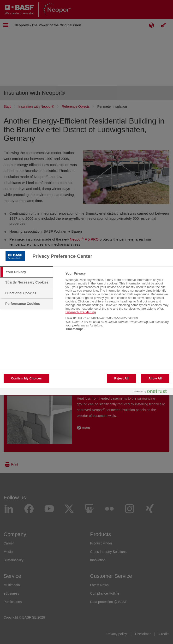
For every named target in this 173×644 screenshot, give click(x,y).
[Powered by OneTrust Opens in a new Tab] (152, 392)
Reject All (121, 378)
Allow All (155, 378)
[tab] (27, 272)
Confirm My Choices (26, 378)
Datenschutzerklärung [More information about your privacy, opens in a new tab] (81, 312)
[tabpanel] (117, 304)
